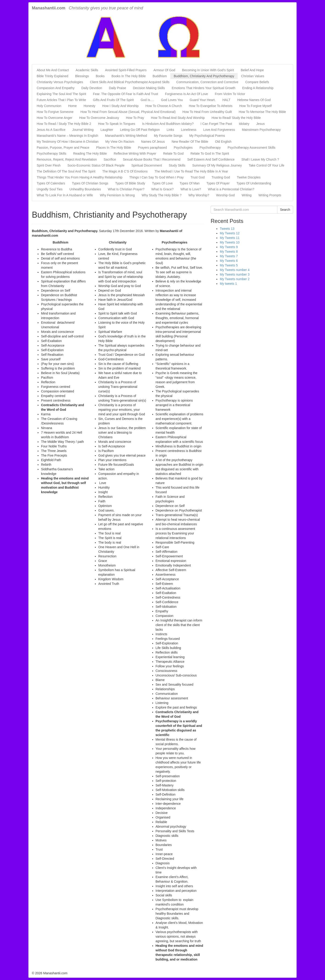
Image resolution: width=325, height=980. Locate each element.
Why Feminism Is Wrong (117, 195)
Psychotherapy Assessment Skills (252, 148)
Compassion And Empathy (56, 88)
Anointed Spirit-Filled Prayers (126, 70)
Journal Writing (83, 130)
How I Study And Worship (120, 106)
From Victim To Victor (230, 94)
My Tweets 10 (230, 242)
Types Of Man (190, 183)
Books (100, 76)
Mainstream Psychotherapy (261, 130)
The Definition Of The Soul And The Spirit (66, 171)
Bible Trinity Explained (52, 76)
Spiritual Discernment (147, 165)
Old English (223, 142)
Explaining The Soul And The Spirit (61, 94)
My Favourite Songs (168, 136)
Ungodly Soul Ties (50, 189)
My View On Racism (120, 142)
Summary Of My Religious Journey (217, 165)
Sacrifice (110, 159)
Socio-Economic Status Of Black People (96, 165)
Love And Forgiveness (219, 130)
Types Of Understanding (254, 183)
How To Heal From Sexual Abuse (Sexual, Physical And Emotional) (128, 112)
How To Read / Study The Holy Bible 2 (64, 124)
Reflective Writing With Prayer (135, 153)
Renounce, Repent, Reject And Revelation (67, 159)
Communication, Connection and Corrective (207, 82)
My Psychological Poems (207, 136)
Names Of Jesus (153, 142)
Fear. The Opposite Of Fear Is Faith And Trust (126, 94)
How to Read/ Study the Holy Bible (236, 118)
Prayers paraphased (152, 148)
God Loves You (172, 100)
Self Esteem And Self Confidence (211, 159)
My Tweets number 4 (235, 270)
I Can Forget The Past (216, 124)
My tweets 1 (228, 284)
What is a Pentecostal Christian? (231, 189)
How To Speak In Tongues (117, 124)
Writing (247, 195)
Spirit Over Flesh (49, 165)
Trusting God (221, 177)
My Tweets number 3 (235, 274)
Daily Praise (117, 88)
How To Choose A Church (164, 106)
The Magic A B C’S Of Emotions (125, 171)
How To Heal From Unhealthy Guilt (207, 112)
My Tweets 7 (229, 256)
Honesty (90, 106)
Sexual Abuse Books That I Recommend (152, 159)
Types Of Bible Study (130, 183)
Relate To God (173, 153)
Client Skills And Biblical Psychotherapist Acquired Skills (130, 82)
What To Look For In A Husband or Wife (65, 195)
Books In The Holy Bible (129, 76)
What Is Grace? (162, 189)
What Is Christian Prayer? (126, 189)
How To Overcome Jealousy (99, 118)
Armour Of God (164, 70)
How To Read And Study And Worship (178, 118)
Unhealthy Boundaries (85, 189)
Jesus (260, 124)
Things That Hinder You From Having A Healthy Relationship (80, 177)
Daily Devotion (92, 88)
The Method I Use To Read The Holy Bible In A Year (191, 171)
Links (170, 130)
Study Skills (177, 165)
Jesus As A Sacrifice (51, 130)
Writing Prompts (270, 195)
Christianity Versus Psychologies (60, 82)
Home (72, 106)
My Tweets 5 (229, 265)
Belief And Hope (252, 70)
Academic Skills (87, 70)
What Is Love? (191, 189)
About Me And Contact (53, 70)
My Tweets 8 (229, 252)
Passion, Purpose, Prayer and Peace (63, 148)
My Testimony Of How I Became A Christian (68, 142)
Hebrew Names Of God (254, 100)
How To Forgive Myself (255, 106)
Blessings (82, 76)
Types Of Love (162, 183)
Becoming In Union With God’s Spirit (208, 70)
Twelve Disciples (249, 177)
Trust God (198, 177)
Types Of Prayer (218, 183)
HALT (226, 100)
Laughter (107, 130)
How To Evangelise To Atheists (211, 106)
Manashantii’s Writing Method (126, 136)
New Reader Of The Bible (190, 142)
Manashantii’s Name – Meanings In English (67, 136)
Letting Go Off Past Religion (140, 130)
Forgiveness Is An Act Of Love (187, 94)
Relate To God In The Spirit (210, 153)
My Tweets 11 (230, 238)
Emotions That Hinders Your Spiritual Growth (204, 88)
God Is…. (147, 100)
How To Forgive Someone (55, 112)
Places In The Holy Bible (114, 148)
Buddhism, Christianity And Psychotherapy (204, 76)
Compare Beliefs (257, 82)
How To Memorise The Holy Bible (262, 112)
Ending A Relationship (258, 88)
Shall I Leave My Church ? (260, 159)
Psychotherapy (210, 148)
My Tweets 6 (229, 261)
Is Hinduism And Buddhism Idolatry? (168, 124)
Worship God (225, 195)
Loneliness (189, 130)
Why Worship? (199, 195)
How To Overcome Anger (54, 118)
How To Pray (135, 118)
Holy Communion (49, 106)
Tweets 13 (227, 229)
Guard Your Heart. (203, 100)
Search (285, 210)
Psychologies (183, 148)
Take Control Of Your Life (267, 165)
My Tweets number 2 (235, 279)
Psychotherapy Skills (51, 153)
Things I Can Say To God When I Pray (156, 177)
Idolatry (244, 124)
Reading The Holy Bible (90, 153)
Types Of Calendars (51, 183)
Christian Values (253, 76)
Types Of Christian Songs (90, 183)
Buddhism (160, 76)
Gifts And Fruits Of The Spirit (113, 100)
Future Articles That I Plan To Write (61, 100)
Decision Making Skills (149, 88)
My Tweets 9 (229, 247)
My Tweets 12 (230, 233)
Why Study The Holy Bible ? (162, 195)
